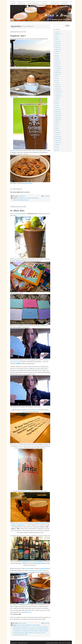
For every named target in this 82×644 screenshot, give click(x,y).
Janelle (36, 410)
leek (30, 631)
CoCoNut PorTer (39, 627)
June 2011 (57, 125)
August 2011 (57, 121)
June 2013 (57, 78)
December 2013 (58, 67)
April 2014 (57, 59)
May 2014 (57, 57)
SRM (26, 633)
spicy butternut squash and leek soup (36, 570)
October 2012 (58, 94)
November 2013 (58, 69)
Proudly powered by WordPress (52, 643)
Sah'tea (23, 633)
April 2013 (57, 82)
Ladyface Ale (26, 631)
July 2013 (57, 76)
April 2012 (57, 106)
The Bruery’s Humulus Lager (18, 525)
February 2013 (58, 86)
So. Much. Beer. (17, 211)
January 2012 (58, 111)
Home (13, 3)
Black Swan (29, 612)
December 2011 (58, 113)
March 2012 (57, 107)
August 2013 (57, 75)
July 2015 (57, 36)
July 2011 (57, 123)
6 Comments (47, 623)
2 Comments (47, 196)
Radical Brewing (17, 633)
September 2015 (58, 34)
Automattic (69, 643)
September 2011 (58, 119)
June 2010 (57, 148)
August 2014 (57, 51)
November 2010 (58, 138)
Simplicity (26, 200)
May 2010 (57, 150)
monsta (16, 259)
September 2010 (58, 142)
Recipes (65, 3)
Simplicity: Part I (18, 36)
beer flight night (24, 625)
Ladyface (21, 448)
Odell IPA (45, 631)
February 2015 (58, 42)
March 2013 (57, 84)
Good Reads (55, 3)
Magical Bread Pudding (27, 183)
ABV (19, 625)
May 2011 (57, 127)
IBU (47, 629)
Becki (13, 32)
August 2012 (57, 98)
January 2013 (58, 88)
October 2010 (58, 140)
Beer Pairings (33, 3)
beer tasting (23, 623)
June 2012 (57, 102)
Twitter (27, 568)
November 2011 (58, 115)
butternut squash (17, 627)
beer (19, 623)
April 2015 (57, 40)
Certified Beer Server (26, 627)
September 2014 (58, 49)
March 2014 (57, 61)
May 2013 (57, 80)
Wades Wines (25, 412)
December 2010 (58, 136)
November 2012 (58, 92)
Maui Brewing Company (37, 631)
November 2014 (58, 46)
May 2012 (57, 104)
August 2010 (57, 144)
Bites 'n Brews (14, 643)
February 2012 (58, 109)
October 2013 (58, 71)
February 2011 (58, 133)
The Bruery (30, 633)
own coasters (28, 491)
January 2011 (58, 135)
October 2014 (58, 47)
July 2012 (57, 100)
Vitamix (19, 635)
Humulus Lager (42, 629)
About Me (22, 3)
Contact (44, 3)
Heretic (37, 629)
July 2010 (57, 146)
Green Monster (28, 198)
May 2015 (57, 38)
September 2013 (58, 73)
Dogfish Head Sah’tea (27, 562)
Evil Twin (18, 629)
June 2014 (57, 55)
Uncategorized (22, 196)
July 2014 (57, 53)
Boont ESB (38, 563)
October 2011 (58, 117)
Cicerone (17, 214)
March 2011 (57, 131)
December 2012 (58, 90)
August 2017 (57, 32)
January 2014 (58, 65)
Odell (17, 364)
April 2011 (57, 129)
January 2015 (58, 44)
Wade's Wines (25, 635)
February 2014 (58, 63)
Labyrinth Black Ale (39, 562)
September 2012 (58, 96)
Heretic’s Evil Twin (40, 523)
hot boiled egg (35, 198)
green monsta (14, 150)
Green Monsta (21, 198)
